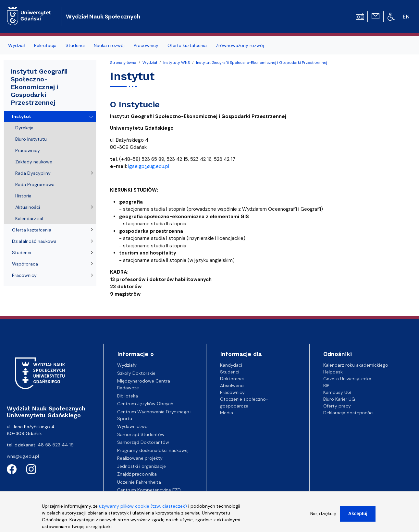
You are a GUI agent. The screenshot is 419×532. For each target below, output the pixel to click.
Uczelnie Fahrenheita (139, 482)
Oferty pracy (337, 406)
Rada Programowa (35, 184)
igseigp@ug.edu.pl (149, 166)
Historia (23, 196)
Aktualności (28, 207)
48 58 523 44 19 (56, 445)
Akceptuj (358, 517)
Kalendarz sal (29, 219)
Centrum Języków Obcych (145, 404)
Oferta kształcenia (187, 45)
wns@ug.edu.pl (23, 456)
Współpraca (25, 264)
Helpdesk (333, 372)
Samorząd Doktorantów (143, 442)
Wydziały (127, 365)
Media (227, 413)
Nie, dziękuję (323, 517)
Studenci (75, 45)
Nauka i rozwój (109, 45)
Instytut (22, 116)
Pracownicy (146, 45)
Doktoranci (232, 379)
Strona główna (123, 63)
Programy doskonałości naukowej (153, 450)
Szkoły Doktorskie (136, 373)
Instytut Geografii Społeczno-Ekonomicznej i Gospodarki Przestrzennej (262, 63)
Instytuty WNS (177, 63)
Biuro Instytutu (31, 139)
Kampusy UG (337, 392)
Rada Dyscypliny (33, 173)
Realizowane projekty (140, 458)
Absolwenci (232, 385)
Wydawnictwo (132, 426)
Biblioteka (128, 396)
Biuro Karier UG (339, 399)
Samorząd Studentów (141, 434)
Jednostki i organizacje (142, 466)
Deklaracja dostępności (348, 413)
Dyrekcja (24, 128)
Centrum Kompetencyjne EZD (149, 490)
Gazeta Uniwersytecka (347, 379)
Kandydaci (231, 365)
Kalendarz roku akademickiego (356, 365)
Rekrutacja (45, 45)
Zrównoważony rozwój (240, 45)
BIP (326, 385)
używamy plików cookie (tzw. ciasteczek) (143, 509)
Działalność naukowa (34, 241)
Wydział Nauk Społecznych (103, 17)
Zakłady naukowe (34, 162)
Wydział (17, 45)
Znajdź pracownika (137, 474)
